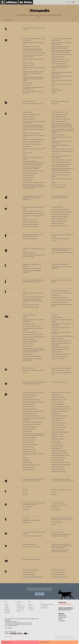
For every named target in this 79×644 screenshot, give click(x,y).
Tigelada (54, 524)
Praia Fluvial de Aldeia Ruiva (30, 409)
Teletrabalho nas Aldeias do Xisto (31, 520)
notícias (30, 604)
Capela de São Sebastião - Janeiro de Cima (63, 160)
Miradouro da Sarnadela (58, 359)
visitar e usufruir (21, 606)
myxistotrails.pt (44, 606)
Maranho (25, 317)
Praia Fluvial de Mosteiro (58, 430)
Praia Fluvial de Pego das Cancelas (60, 462)
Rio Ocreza (54, 494)
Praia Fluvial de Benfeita (29, 467)
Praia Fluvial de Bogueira (58, 404)
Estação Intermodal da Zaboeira (60, 216)
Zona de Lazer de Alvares (58, 572)
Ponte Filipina (26, 460)
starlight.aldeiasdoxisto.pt (47, 604)
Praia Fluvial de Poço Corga (58, 471)
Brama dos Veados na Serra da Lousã (32, 104)
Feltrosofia (54, 241)
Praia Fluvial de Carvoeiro (29, 452)
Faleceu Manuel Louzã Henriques (60, 239)
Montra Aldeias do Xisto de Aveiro (60, 347)
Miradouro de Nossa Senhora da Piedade (33, 337)
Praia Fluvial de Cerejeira (58, 397)
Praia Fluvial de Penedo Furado (59, 416)
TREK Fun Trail (26, 523)
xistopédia (31, 608)
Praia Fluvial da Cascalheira (30, 427)
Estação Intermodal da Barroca (31, 222)
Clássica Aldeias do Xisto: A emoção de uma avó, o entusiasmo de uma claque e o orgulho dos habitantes (34, 186)
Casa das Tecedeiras (28, 175)
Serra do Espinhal (56, 510)
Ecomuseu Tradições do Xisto (59, 221)
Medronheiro (55, 330)
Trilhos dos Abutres (56, 522)
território (19, 604)
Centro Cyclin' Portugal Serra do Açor (32, 144)
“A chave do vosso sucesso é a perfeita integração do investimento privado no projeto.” (33, 79)
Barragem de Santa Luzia (29, 101)
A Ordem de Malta (27, 83)
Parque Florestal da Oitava (30, 395)
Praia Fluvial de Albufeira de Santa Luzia (33, 402)
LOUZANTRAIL (55, 295)
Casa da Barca (55, 154)
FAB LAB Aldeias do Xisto (29, 239)
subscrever (39, 594)
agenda (19, 611)
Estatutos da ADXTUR (57, 207)
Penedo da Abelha (56, 448)
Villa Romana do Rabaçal (29, 544)
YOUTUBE (62, 621)
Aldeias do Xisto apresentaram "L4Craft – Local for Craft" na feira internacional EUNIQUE (33, 73)
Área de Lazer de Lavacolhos (59, 64)
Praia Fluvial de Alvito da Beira (59, 400)
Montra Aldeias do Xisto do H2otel (32, 326)
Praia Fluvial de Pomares (58, 437)
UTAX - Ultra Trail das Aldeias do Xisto (33, 536)
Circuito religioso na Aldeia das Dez (61, 119)
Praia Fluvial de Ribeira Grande (31, 416)
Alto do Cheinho (27, 85)
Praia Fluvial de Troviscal (29, 449)
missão (7, 606)
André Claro (54, 88)
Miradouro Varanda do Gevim (30, 341)
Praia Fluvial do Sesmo (29, 447)
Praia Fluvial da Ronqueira (29, 414)
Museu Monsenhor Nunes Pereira (60, 349)
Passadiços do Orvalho (57, 446)
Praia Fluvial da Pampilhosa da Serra (32, 422)
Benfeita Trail (55, 104)
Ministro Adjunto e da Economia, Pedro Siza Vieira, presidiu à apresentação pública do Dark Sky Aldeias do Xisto (34, 350)
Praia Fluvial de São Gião (29, 404)
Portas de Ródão (56, 441)
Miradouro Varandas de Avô (30, 332)
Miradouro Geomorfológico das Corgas (33, 335)
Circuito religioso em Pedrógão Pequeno (62, 151)
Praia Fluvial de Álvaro (57, 402)
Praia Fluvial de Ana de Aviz (59, 423)
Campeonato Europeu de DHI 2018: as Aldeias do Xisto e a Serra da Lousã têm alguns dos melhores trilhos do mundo (62, 125)
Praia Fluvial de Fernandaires (30, 445)
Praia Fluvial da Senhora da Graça (60, 432)
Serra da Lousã (55, 508)
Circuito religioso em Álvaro (59, 117)
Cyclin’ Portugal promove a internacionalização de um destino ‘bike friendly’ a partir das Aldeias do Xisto (33, 163)
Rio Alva (53, 492)
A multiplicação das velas (58, 57)
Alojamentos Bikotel (57, 90)
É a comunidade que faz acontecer (61, 209)
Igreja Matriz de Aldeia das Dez (60, 264)
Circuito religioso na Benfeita (59, 121)
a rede (6, 604)
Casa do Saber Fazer (28, 178)
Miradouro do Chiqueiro (29, 339)
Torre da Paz (26, 518)
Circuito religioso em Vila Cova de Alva (33, 171)
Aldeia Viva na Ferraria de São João (60, 61)
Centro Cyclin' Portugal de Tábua (31, 133)
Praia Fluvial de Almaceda (58, 469)
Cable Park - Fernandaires (58, 135)
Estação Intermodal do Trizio (59, 219)
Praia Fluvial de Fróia (28, 442)
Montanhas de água (57, 317)
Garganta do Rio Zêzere (29, 253)
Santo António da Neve (57, 503)
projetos (7, 608)
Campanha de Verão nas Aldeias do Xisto (33, 139)
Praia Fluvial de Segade (57, 439)
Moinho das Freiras (28, 346)
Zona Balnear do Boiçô (57, 575)
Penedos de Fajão (56, 444)
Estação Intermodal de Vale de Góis (61, 214)
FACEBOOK (62, 615)
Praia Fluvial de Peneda (29, 469)
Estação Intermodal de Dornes (59, 226)
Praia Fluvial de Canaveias (58, 418)
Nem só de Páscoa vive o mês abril (60, 370)
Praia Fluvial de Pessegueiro (59, 451)
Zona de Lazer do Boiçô (29, 575)
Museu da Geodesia (28, 344)
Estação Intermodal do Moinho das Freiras (34, 213)
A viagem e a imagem (28, 65)
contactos (7, 613)
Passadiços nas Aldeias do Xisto (31, 400)
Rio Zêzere (26, 490)
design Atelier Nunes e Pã (59, 639)
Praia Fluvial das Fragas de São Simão (61, 393)
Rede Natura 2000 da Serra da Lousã (61, 490)
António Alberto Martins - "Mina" (60, 59)
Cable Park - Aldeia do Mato (59, 185)
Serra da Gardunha (28, 507)
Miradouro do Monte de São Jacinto (61, 341)
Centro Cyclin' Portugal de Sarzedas (61, 162)
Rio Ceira (25, 492)
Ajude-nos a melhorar (28, 63)
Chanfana (54, 183)
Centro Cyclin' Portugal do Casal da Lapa (62, 149)
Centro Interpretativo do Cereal (60, 114)
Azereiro (54, 93)
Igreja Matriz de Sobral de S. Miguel (32, 268)
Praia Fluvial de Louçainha (58, 458)
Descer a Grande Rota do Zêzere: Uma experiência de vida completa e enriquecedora (33, 198)
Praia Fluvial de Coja (57, 395)
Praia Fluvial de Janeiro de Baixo (60, 453)
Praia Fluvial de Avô (56, 420)
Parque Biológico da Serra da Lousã (61, 409)
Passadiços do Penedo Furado (59, 411)
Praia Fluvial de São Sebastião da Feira (33, 411)
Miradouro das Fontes (28, 324)
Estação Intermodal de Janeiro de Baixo (62, 212)
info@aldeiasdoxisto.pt (13, 625)
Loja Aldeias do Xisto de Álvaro (59, 302)
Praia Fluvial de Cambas (58, 425)
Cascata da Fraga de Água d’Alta (31, 114)
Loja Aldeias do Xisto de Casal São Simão (33, 297)
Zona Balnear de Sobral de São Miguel (33, 577)
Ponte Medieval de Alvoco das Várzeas (33, 393)
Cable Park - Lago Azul (29, 117)
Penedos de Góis (27, 431)
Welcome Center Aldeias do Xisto (32, 559)
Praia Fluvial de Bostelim (29, 429)
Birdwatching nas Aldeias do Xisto (60, 101)
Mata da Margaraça (28, 354)
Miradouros (54, 315)
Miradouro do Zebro (57, 352)
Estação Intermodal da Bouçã (30, 227)
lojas (30, 606)
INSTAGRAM (62, 617)
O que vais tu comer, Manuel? (59, 382)
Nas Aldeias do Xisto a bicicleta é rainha (33, 370)
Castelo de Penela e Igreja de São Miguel (33, 182)
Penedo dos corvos (28, 462)
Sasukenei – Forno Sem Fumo (59, 505)
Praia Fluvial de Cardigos (58, 467)
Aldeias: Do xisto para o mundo (31, 47)
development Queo (67, 639)
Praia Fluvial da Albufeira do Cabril (60, 455)
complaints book (72, 637)
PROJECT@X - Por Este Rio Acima (32, 465)
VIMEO (61, 619)
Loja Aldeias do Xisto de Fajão (31, 307)
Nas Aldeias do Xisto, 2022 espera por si (62, 368)
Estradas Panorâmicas (57, 223)
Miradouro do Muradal (57, 338)
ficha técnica (72, 639)
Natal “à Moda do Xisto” (29, 368)
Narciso (25, 373)
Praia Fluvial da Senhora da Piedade (61, 465)
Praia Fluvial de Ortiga (57, 434)
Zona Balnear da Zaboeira (58, 570)
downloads (31, 609)
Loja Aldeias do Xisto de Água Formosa (62, 293)
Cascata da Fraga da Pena (58, 187)
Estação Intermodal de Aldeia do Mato (33, 211)
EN (70, 2)
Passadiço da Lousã (28, 397)
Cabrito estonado (27, 112)
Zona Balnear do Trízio (29, 572)
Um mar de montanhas (57, 532)
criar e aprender (21, 608)
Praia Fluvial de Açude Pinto (59, 427)
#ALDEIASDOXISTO (65, 610)
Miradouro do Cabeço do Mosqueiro (32, 356)
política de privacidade (65, 637)
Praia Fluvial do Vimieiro (29, 440)
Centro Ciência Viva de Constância (32, 142)
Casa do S (25, 155)
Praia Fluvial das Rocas (29, 407)
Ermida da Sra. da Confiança (30, 220)
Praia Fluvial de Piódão (57, 460)
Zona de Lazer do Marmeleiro (30, 570)
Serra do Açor (26, 509)
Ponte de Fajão (55, 414)
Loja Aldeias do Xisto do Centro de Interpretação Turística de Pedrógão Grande (32, 301)
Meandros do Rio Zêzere (29, 315)
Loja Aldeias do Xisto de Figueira (60, 298)
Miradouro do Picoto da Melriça (60, 356)
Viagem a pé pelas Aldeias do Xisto (32, 547)
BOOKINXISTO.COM (65, 604)
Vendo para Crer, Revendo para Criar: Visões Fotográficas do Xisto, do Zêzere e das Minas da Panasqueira (62, 546)
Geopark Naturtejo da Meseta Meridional (62, 253)
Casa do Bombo (27, 146)
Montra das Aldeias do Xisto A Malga (61, 354)
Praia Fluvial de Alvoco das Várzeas (32, 424)
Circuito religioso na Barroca (30, 173)
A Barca (53, 70)
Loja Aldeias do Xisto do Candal (31, 305)
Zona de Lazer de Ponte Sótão (59, 577)
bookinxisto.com (44, 608)
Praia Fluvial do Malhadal (29, 438)
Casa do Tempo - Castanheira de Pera (61, 172)
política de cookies (58, 637)
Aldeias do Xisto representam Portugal (62, 54)
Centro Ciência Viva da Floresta (60, 112)
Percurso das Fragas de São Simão (60, 407)
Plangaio (25, 458)
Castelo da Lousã (27, 180)
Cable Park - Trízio (27, 153)
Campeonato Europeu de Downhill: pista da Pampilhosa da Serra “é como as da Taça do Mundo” (63, 131)
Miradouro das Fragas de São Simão (61, 328)
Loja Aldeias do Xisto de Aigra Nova (61, 291)
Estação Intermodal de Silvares (31, 224)
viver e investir (20, 609)
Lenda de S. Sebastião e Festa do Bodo (62, 300)
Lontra (24, 291)
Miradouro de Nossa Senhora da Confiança (62, 336)
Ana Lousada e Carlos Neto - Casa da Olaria (34, 53)
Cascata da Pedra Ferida (29, 119)
